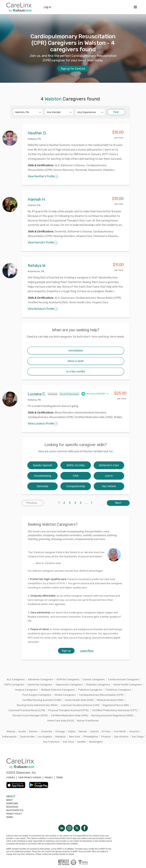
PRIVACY (49, 778)
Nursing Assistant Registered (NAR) (112, 715)
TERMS (59, 778)
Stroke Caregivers (65, 695)
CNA (76, 476)
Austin (22, 731)
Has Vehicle (109, 486)
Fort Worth (120, 731)
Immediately (76, 351)
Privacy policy (14, 814)
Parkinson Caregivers (118, 690)
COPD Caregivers (14, 685)
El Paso (106, 731)
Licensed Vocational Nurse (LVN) (80, 705)
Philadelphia (91, 737)
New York (75, 737)
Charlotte (46, 731)
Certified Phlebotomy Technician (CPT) (115, 710)
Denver (83, 731)
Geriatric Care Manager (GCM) (30, 715)
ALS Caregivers (16, 679)
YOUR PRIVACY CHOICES (30, 778)
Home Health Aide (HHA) (79, 700)
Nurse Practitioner (88, 721)
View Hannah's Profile (43, 243)
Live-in (109, 476)
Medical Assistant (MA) (110, 700)
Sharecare (12, 803)
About (10, 800)
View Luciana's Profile (43, 424)
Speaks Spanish (42, 465)
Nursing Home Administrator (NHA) (37, 705)
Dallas (72, 731)
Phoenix (106, 737)
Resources (12, 807)
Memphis (61, 737)
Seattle (81, 742)
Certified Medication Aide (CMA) (70, 715)
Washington (96, 742)
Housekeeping (43, 476)
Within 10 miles (76, 465)
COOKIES (11, 778)
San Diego (138, 737)
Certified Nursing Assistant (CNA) (42, 700)
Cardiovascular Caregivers (124, 679)
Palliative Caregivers (90, 690)
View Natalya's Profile (43, 309)
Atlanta (11, 731)
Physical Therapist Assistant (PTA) (69, 710)
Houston (134, 731)
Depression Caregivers (69, 685)
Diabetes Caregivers (98, 685)
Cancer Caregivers (94, 679)
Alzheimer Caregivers (41, 679)
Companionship (76, 486)
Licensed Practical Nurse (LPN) (27, 710)
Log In (47, 7)
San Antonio (121, 737)
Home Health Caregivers (128, 685)
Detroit (95, 731)
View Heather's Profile (43, 176)
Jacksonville (27, 737)
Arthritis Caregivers (68, 679)
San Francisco (51, 742)
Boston (33, 731)
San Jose (68, 742)
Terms (10, 817)
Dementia (42, 486)
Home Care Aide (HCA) (61, 721)
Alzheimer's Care (109, 465)
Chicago (60, 731)
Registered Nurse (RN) (116, 705)
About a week (76, 361)
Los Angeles (45, 737)
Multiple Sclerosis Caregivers (58, 690)
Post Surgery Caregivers (37, 695)
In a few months (76, 371)
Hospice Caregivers (26, 690)
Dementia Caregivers (40, 685)
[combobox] (15, 112)
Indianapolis (9, 737)
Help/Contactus (15, 810)
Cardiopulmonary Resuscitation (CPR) (101, 695)
